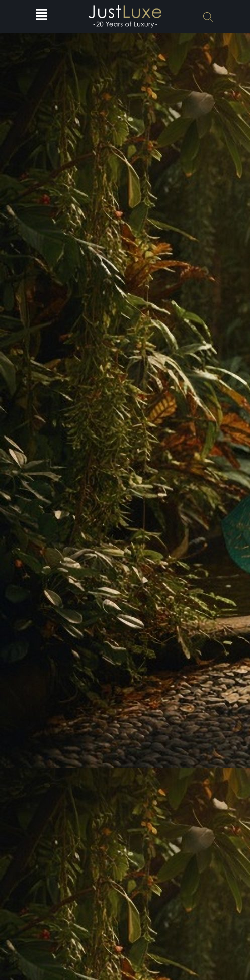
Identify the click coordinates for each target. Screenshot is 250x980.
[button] (42, 16)
